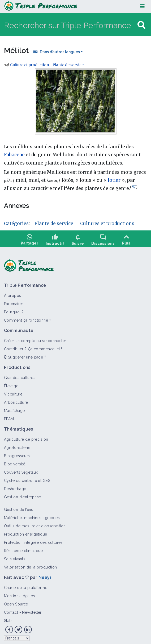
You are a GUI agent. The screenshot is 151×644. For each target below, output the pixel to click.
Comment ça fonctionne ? (28, 318)
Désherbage (15, 487)
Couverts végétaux (21, 470)
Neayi (45, 576)
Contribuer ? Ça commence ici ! (33, 347)
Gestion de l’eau (19, 508)
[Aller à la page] (141, 25)
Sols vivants (15, 557)
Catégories (16, 224)
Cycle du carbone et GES (27, 479)
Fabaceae (14, 155)
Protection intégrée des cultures (33, 541)
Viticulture (13, 392)
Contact (11, 611)
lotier (114, 180)
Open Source (16, 602)
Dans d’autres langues (60, 52)
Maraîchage (14, 409)
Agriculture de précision (26, 437)
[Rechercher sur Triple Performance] (70, 25)
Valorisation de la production (31, 565)
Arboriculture (16, 401)
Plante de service (68, 65)
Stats (8, 619)
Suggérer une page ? (25, 355)
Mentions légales (20, 594)
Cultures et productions (107, 224)
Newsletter (32, 611)
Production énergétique (26, 532)
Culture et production (30, 65)
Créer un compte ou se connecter (35, 339)
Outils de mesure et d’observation (35, 524)
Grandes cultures (20, 376)
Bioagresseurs (17, 454)
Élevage (11, 384)
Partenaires (14, 302)
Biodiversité (15, 462)
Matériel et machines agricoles (32, 516)
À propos (13, 294)
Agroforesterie (17, 446)
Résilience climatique (23, 549)
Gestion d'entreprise (23, 495)
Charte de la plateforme (26, 586)
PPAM (9, 417)
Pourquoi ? (14, 310)
